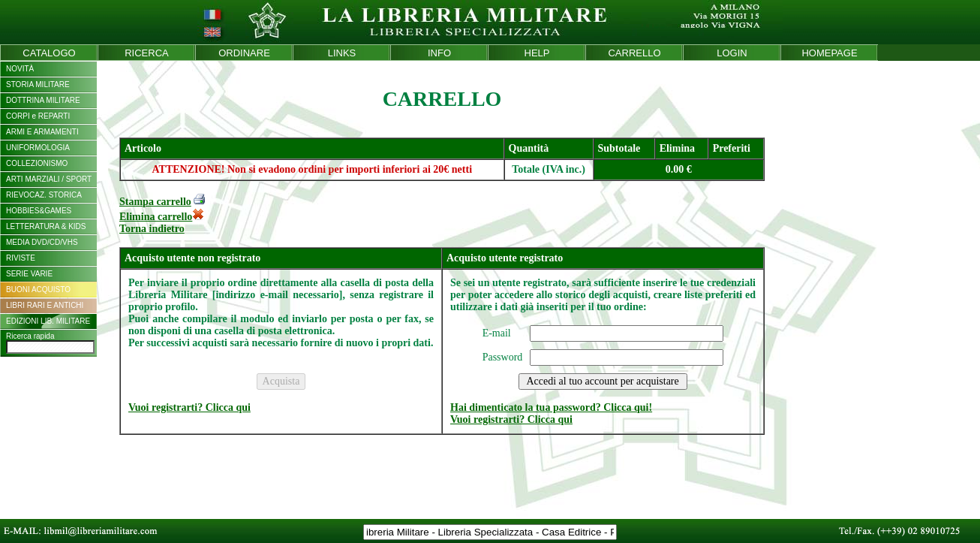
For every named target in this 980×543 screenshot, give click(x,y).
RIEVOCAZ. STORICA (44, 195)
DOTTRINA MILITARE (43, 100)
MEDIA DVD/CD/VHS (42, 242)
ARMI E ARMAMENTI (42, 132)
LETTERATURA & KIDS (46, 226)
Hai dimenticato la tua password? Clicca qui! (551, 407)
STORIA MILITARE (38, 84)
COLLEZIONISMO (37, 163)
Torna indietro (152, 229)
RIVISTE (21, 258)
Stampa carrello (155, 202)
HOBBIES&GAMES (39, 211)
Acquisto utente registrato (505, 258)
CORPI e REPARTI (38, 116)
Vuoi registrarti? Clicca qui (189, 407)
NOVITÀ (20, 69)
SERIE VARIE (29, 274)
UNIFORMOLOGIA (38, 148)
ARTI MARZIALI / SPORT (49, 179)
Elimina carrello (162, 217)
